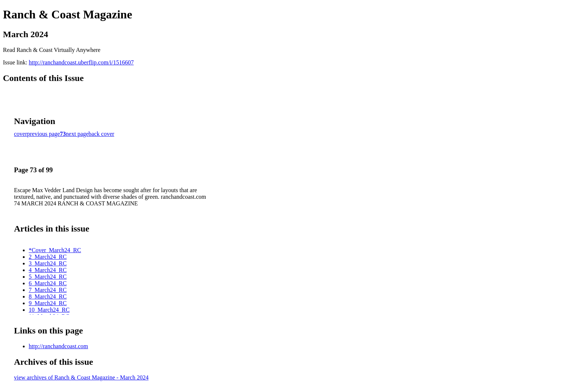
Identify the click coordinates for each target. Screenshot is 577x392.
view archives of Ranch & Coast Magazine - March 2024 (81, 377)
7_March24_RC (48, 290)
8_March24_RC (48, 296)
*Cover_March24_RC (55, 250)
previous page (44, 134)
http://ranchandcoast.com (58, 346)
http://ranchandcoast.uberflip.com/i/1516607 (81, 62)
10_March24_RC (49, 310)
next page (77, 134)
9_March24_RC (48, 303)
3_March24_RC (48, 263)
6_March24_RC (48, 283)
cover (21, 134)
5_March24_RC (48, 277)
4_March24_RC (48, 270)
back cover (102, 134)
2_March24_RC (48, 257)
